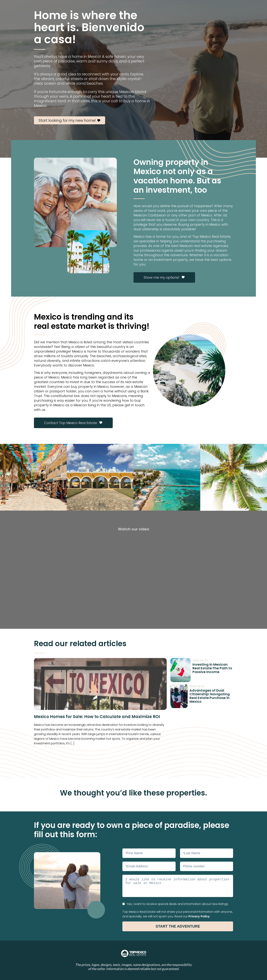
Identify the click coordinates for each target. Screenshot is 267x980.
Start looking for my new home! (70, 120)
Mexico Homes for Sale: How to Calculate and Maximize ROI (97, 717)
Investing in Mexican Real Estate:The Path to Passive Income (212, 668)
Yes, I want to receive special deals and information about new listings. (175, 904)
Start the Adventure (178, 926)
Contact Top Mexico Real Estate (73, 423)
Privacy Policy (199, 916)
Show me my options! (164, 277)
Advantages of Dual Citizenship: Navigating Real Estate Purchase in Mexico (210, 696)
